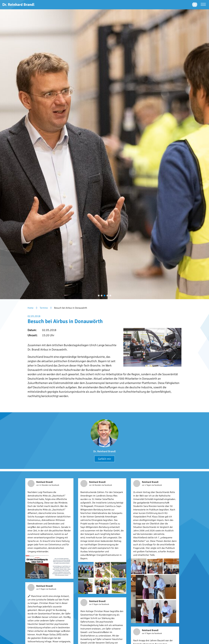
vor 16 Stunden (95, 485)
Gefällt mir (105, 459)
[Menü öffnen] (203, 5)
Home (30, 308)
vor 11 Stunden (43, 485)
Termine (44, 308)
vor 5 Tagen (41, 589)
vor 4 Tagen (147, 485)
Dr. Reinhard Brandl (105, 451)
